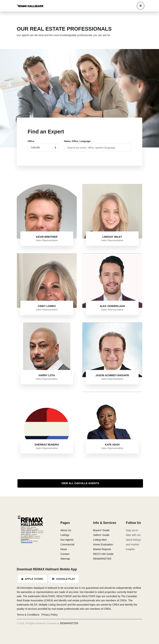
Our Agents (67, 540)
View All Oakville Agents (80, 483)
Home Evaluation (103, 544)
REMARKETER (102, 559)
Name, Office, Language (77, 141)
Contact (65, 554)
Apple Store (32, 579)
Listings (65, 535)
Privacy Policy (49, 615)
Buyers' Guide (101, 530)
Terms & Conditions (28, 615)
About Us (66, 530)
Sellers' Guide (101, 535)
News (64, 549)
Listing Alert (100, 540)
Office (31, 141)
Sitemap (65, 559)
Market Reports (102, 549)
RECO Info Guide (103, 554)
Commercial (67, 544)
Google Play (64, 579)
